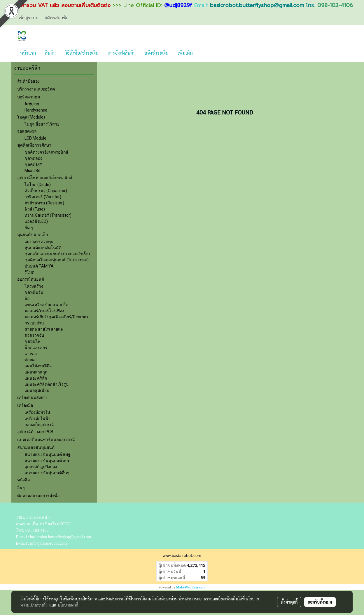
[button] (202, 53)
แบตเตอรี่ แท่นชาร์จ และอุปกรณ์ (46, 439)
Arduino (32, 104)
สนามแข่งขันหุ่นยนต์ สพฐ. (48, 454)
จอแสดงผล (27, 131)
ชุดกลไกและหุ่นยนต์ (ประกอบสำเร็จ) (57, 254)
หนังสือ (23, 480)
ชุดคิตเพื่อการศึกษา (34, 145)
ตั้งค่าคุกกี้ (289, 602)
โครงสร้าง (34, 286)
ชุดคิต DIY (33, 164)
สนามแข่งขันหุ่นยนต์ (36, 447)
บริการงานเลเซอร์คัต (36, 89)
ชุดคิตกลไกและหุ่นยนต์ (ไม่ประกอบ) (57, 260)
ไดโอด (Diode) (38, 185)
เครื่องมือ (25, 405)
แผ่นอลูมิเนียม (37, 390)
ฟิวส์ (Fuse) (35, 209)
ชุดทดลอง (33, 158)
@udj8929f (178, 5)
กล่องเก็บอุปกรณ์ (39, 425)
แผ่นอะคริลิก (36, 378)
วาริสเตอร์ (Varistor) (43, 197)
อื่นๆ (21, 488)
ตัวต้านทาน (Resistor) (44, 203)
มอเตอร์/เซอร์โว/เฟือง (44, 311)
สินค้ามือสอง (28, 81)
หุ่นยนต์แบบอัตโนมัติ (43, 248)
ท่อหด (30, 360)
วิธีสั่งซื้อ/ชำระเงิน (82, 53)
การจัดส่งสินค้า (122, 53)
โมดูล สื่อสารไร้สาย (42, 124)
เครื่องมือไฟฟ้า (37, 418)
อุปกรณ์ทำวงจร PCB (35, 432)
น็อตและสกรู (36, 348)
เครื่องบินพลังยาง (32, 397)
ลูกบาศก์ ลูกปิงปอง (41, 467)
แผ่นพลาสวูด (36, 372)
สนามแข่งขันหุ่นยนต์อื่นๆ (47, 473)
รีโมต (29, 272)
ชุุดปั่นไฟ (33, 341)
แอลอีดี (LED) (36, 221)
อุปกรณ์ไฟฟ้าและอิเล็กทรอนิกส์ (45, 178)
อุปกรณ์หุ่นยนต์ (31, 279)
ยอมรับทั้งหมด (320, 602)
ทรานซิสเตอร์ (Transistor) (48, 215)
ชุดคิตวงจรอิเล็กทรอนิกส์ (46, 152)
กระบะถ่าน (34, 323)
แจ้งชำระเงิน (157, 53)
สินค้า (50, 53)
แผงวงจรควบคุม (39, 242)
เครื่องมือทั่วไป (37, 412)
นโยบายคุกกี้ (68, 605)
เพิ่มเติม (185, 53)
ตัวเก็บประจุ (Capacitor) (46, 191)
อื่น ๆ (29, 227)
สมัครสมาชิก (56, 18)
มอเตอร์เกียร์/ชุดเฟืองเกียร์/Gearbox (56, 317)
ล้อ (27, 298)
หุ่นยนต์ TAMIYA (39, 266)
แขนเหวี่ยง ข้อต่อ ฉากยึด (46, 305)
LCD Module (35, 138)
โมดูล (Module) (31, 117)
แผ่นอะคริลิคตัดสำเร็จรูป (47, 384)
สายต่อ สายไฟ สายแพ (44, 329)
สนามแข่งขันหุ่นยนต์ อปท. (48, 461)
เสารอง (31, 354)
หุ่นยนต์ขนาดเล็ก (33, 234)
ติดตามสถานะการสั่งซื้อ (38, 496)
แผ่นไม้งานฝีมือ (38, 366)
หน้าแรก (28, 53)
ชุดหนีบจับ (34, 292)
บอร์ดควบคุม (29, 97)
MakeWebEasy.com (191, 587)
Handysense (36, 110)
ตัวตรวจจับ (34, 335)
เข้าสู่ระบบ (29, 18)
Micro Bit (33, 171)
